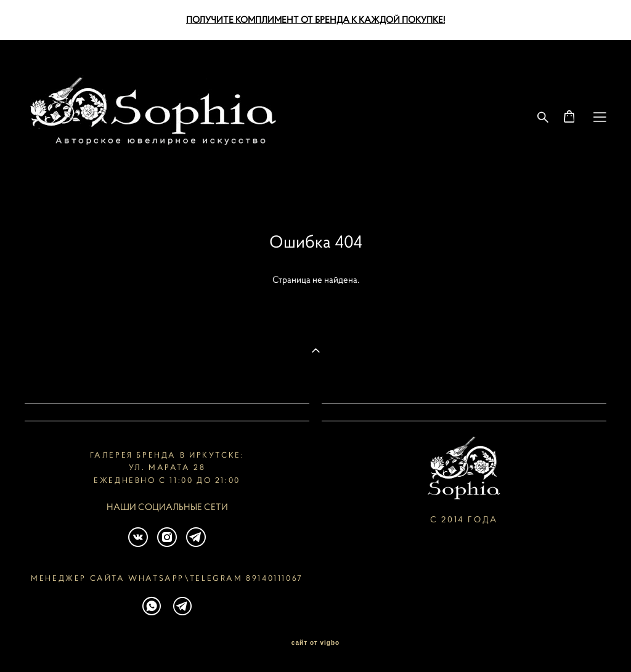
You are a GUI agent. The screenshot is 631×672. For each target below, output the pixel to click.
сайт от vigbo (315, 643)
